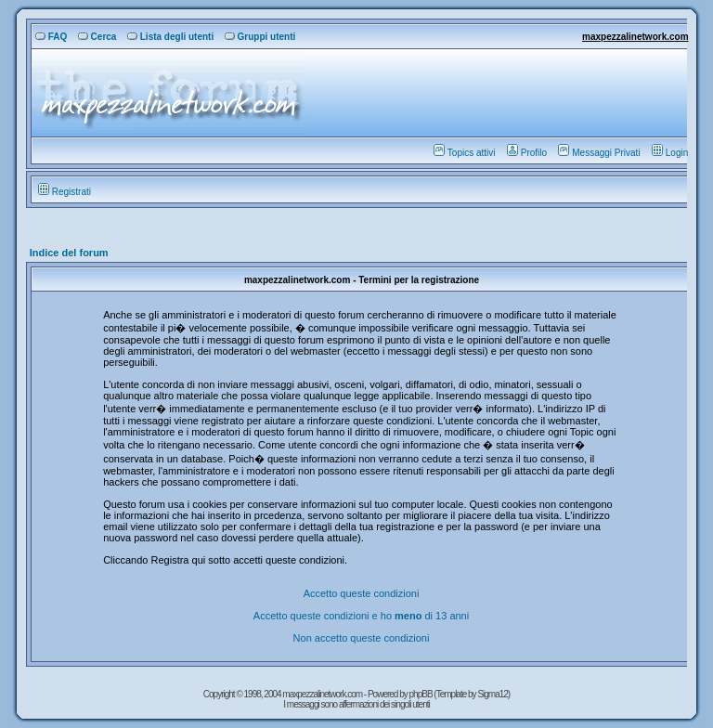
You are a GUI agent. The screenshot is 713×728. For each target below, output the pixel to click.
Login (670, 153)
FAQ (52, 37)
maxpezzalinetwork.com (635, 37)
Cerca (97, 37)
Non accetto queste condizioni (362, 638)
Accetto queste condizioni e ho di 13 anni (361, 616)
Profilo (527, 153)
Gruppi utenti (260, 37)
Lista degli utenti (170, 37)
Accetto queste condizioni (362, 593)
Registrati (65, 192)
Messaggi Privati (599, 153)
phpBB (422, 694)
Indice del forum (69, 253)
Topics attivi (465, 153)
